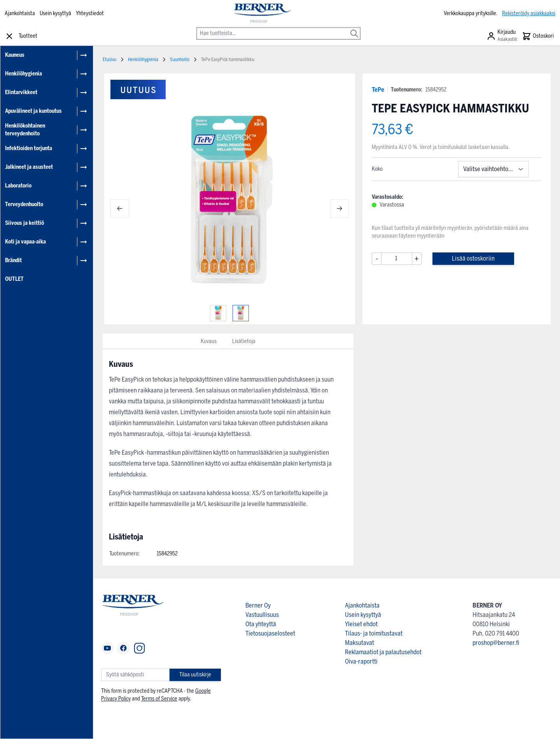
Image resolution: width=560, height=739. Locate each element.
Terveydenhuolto (24, 204)
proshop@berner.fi (496, 643)
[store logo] (262, 14)
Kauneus (15, 55)
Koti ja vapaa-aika (25, 242)
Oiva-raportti (361, 661)
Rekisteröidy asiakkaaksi (529, 13)
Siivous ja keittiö (24, 223)
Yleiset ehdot (361, 624)
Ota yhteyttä (261, 624)
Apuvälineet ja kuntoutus (33, 111)
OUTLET (14, 279)
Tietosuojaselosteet (270, 633)
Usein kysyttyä (55, 13)
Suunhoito (180, 60)
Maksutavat (360, 643)
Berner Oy (258, 605)
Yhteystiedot (90, 13)
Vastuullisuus (262, 615)
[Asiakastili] (502, 36)
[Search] (354, 28)
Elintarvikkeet (21, 92)
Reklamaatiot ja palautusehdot (383, 652)
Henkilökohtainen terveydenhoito (25, 130)
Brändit (13, 260)
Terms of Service (159, 699)
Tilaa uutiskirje (195, 675)
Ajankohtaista (20, 13)
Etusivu (109, 60)
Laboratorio (18, 186)
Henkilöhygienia (24, 74)
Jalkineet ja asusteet (29, 167)
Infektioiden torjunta (29, 148)
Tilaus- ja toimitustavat (374, 633)
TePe (378, 90)
